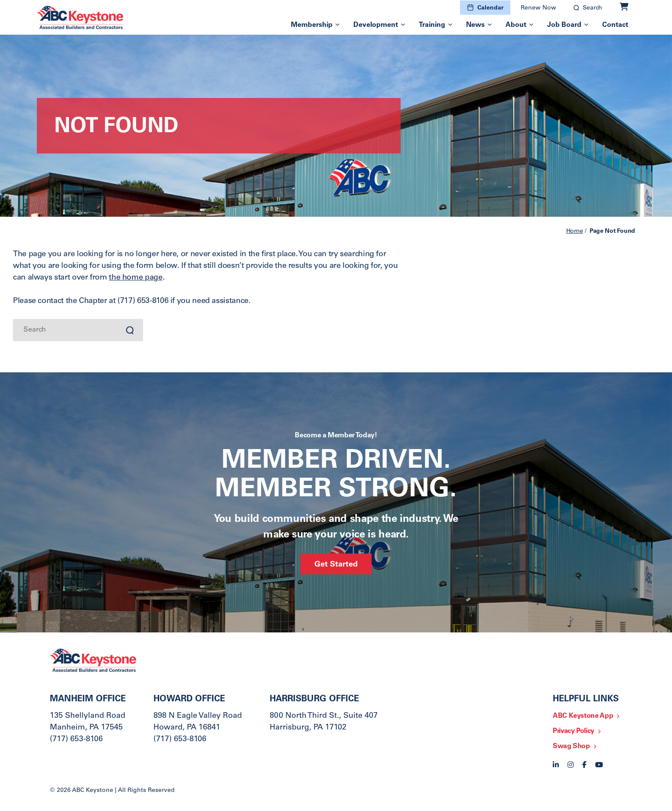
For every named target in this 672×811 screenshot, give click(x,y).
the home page (135, 278)
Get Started (336, 565)
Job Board (564, 25)
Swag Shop (571, 746)
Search (592, 8)
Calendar (490, 8)
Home (575, 231)
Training (432, 25)
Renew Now (538, 8)
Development (376, 25)
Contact (615, 25)
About (516, 25)
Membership (312, 25)
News (475, 25)
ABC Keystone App (583, 716)
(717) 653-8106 (76, 739)
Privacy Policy (574, 731)
